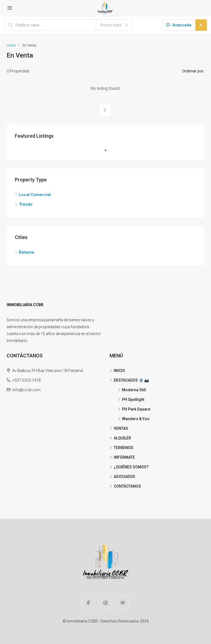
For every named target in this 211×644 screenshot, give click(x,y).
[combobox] (114, 25)
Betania (27, 252)
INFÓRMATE (124, 457)
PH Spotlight (133, 400)
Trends (26, 204)
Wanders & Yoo (136, 419)
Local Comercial (35, 195)
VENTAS (121, 428)
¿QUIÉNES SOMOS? (131, 467)
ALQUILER (122, 438)
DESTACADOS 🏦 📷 (131, 380)
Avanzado (179, 25)
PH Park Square (136, 409)
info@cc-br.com (27, 390)
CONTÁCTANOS (127, 486)
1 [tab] (108, 150)
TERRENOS (123, 448)
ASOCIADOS (124, 477)
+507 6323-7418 (27, 380)
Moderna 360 (134, 390)
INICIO (119, 371)
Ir (201, 25)
